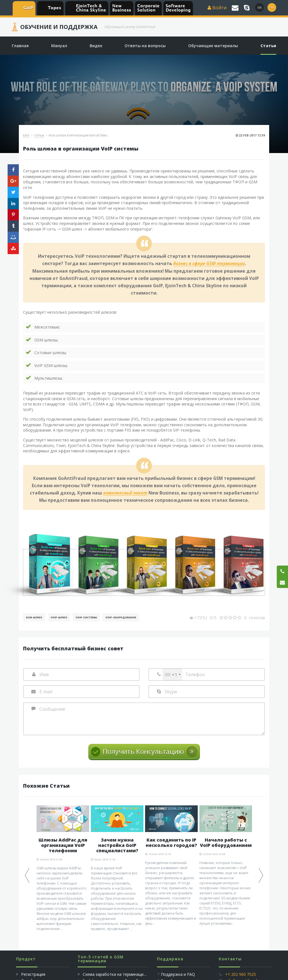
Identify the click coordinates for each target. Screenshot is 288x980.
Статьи (39, 135)
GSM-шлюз (34, 617)
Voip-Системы (86, 617)
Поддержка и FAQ (178, 974)
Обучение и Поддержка (59, 27)
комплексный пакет (125, 493)
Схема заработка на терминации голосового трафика (135, 974)
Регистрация (33, 974)
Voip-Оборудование (121, 617)
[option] (63, 869)
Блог (27, 135)
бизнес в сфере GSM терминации (209, 264)
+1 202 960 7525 (241, 974)
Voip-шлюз (59, 617)
